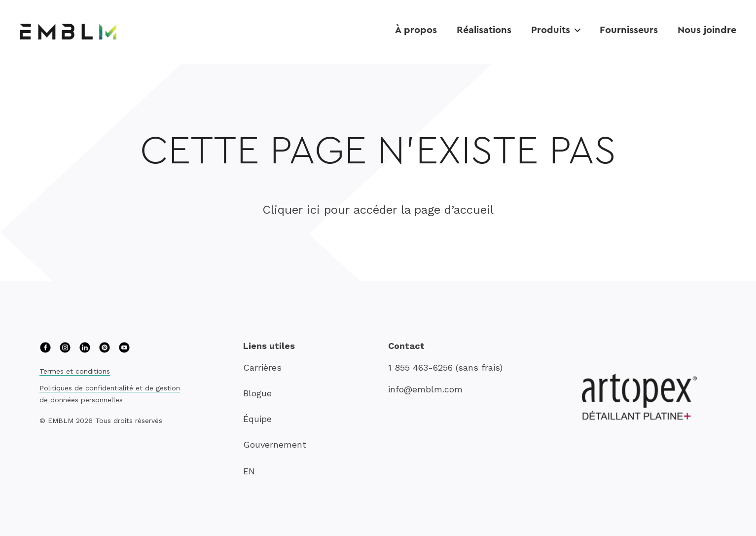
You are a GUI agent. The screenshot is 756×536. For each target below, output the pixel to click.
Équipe (257, 419)
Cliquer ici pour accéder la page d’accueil (378, 210)
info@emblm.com (425, 389)
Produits (551, 29)
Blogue (257, 393)
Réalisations (484, 29)
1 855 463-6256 (420, 367)
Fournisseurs (629, 29)
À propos (416, 29)
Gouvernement (275, 444)
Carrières (262, 367)
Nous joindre (707, 29)
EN (249, 471)
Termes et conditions (75, 371)
